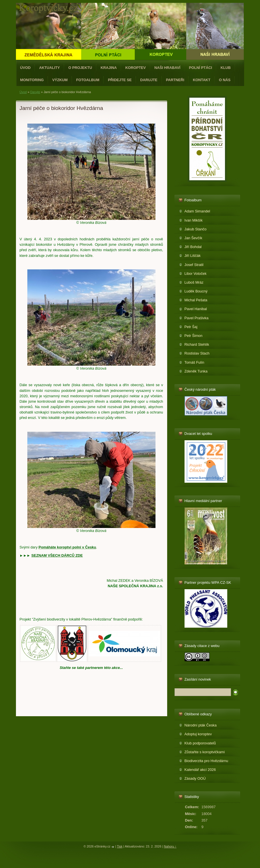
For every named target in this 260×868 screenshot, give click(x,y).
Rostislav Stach (197, 353)
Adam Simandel (197, 211)
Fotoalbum (88, 80)
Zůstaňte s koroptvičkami (205, 752)
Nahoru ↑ (170, 846)
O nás (225, 80)
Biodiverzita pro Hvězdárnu (206, 761)
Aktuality (49, 68)
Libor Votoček (196, 274)
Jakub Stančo (196, 229)
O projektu (80, 68)
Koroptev (136, 68)
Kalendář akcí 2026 (200, 770)
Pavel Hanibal (196, 309)
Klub (226, 68)
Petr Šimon (194, 336)
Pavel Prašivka (197, 318)
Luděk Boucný (196, 291)
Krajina (109, 68)
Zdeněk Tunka (196, 371)
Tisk (120, 846)
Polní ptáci (200, 68)
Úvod (25, 68)
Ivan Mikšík (194, 220)
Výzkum (60, 80)
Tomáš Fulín (195, 362)
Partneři (175, 80)
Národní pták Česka (201, 725)
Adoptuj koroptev (198, 734)
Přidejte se (120, 80)
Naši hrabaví (167, 68)
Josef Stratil (194, 265)
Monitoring (32, 80)
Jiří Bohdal (193, 247)
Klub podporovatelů (200, 743)
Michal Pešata (196, 300)
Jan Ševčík (194, 238)
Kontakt (202, 80)
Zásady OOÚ (195, 778)
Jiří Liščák (193, 256)
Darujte (149, 80)
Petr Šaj (191, 327)
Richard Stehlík (197, 344)
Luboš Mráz (194, 282)
